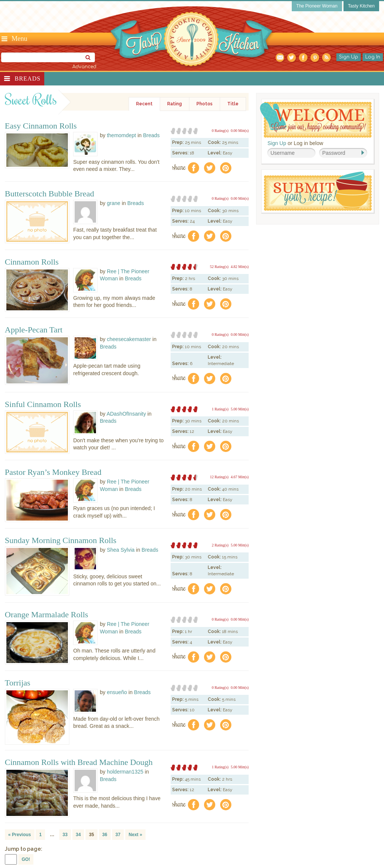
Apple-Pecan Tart (34, 330)
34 (78, 835)
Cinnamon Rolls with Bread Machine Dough (79, 762)
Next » (135, 835)
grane (114, 203)
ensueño (117, 692)
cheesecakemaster (129, 339)
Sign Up (349, 57)
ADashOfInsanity (126, 414)
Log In (373, 57)
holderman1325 (125, 772)
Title (233, 104)
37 (118, 835)
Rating (175, 104)
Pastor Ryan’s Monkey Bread (53, 472)
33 (65, 835)
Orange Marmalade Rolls (46, 615)
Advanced (84, 67)
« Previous (20, 835)
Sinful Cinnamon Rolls (43, 404)
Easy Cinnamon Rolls (41, 126)
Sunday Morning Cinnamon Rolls (61, 540)
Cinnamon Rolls (32, 262)
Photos (205, 104)
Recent (144, 104)
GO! (26, 859)
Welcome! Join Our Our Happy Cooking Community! (316, 120)
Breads (28, 79)
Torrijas (18, 683)
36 (105, 835)
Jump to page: (24, 849)
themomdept (121, 135)
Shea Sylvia (121, 550)
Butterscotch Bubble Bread (49, 194)
